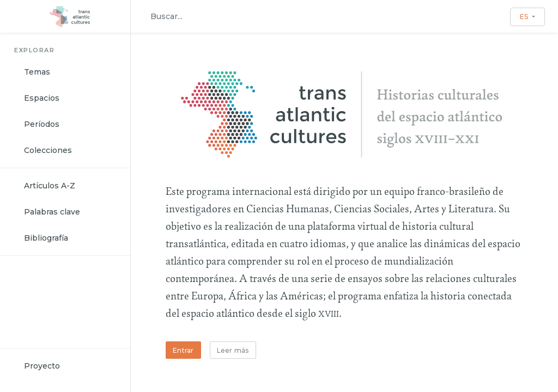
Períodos (42, 124)
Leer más (233, 350)
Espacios (42, 98)
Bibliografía (46, 238)
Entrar (183, 350)
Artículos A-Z (50, 186)
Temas (37, 72)
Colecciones (48, 150)
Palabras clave (52, 212)
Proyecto (42, 366)
